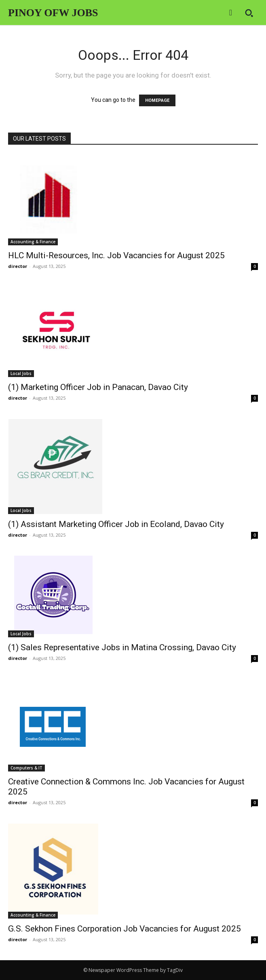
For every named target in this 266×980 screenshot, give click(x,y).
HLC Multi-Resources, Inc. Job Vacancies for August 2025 (116, 255)
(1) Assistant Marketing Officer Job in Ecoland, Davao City (116, 524)
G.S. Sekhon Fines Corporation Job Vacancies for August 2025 (125, 929)
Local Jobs (21, 373)
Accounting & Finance (33, 242)
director (18, 266)
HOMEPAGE (157, 100)
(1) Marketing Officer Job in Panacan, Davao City (98, 387)
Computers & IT (26, 768)
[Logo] (53, 13)
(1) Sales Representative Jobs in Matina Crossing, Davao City (122, 647)
